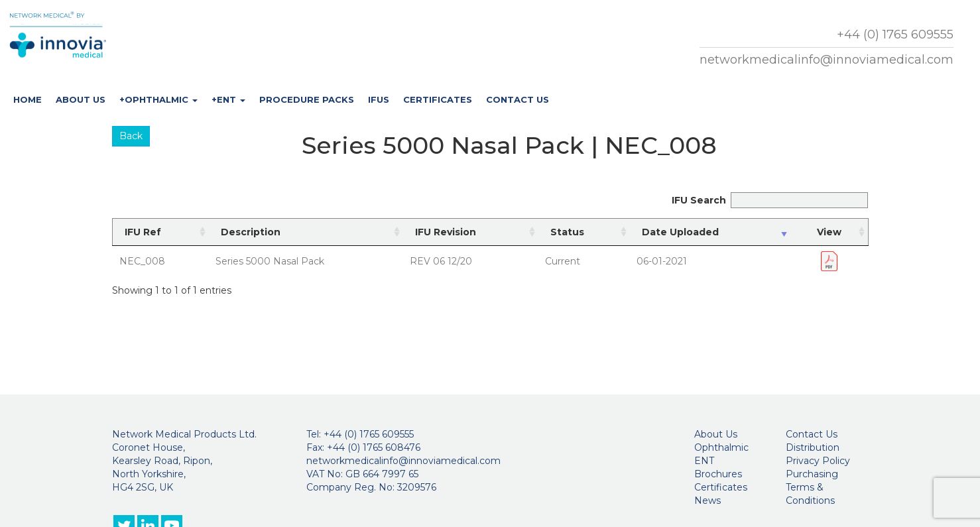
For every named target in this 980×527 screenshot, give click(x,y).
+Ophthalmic (158, 99)
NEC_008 (142, 261)
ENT (704, 461)
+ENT (228, 99)
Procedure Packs (307, 99)
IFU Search (770, 200)
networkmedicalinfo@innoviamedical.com (827, 60)
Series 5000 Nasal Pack (270, 261)
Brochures (718, 474)
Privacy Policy (818, 461)
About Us (81, 99)
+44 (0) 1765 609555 (895, 34)
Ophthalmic (721, 447)
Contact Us (518, 99)
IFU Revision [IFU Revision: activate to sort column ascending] (446, 232)
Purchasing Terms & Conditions (812, 487)
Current (563, 261)
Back (131, 136)
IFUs (379, 99)
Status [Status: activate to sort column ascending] (567, 232)
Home (28, 99)
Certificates (438, 99)
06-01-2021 (662, 261)
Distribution (813, 447)
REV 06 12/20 (441, 261)
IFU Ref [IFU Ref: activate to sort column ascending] (143, 232)
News (707, 500)
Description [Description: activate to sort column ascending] (251, 232)
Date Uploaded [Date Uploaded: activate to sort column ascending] (680, 232)
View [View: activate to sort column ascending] (829, 232)
